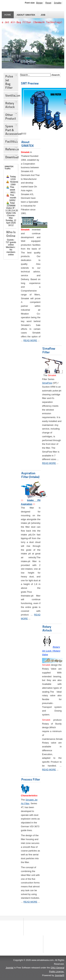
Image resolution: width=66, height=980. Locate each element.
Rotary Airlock (47, 628)
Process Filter (31, 779)
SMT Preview (30, 83)
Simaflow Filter (49, 350)
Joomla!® (59, 975)
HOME (8, 15)
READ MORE (30, 340)
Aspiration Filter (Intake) (30, 475)
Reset (48, 3)
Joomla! (10, 968)
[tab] (17, 75)
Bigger (40, 3)
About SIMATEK (26, 15)
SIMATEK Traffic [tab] (9, 168)
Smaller (58, 3)
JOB (43, 15)
